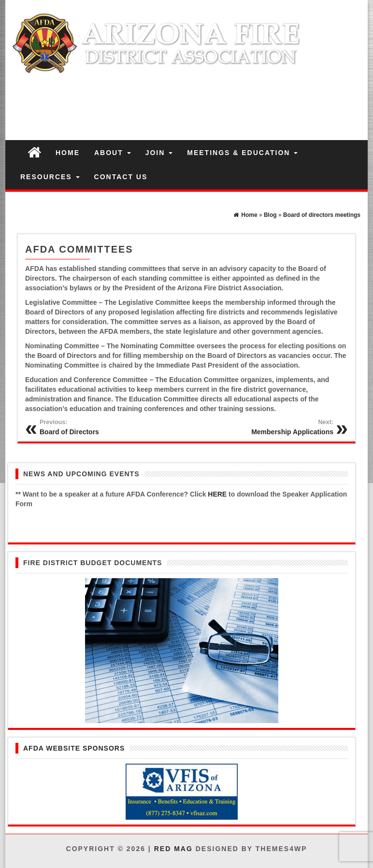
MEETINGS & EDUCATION (242, 153)
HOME (68, 153)
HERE (217, 494)
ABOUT (113, 153)
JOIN (159, 153)
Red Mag (173, 849)
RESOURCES (50, 177)
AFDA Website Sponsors (74, 748)
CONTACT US (121, 177)
